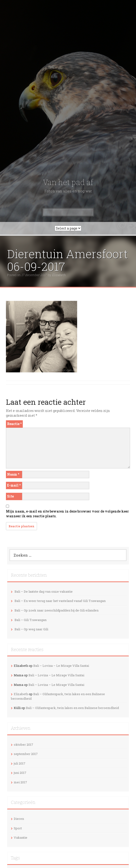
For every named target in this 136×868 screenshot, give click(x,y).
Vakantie (21, 837)
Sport (18, 828)
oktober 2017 (23, 745)
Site (10, 496)
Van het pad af (68, 182)
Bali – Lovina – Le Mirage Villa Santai (61, 666)
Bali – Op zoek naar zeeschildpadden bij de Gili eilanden (56, 610)
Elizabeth (59, 275)
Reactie (14, 424)
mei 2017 (20, 782)
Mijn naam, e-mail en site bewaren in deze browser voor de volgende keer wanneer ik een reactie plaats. (67, 514)
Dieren (19, 819)
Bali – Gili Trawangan (30, 620)
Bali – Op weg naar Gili (31, 629)
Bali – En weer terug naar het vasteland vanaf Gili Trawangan (60, 601)
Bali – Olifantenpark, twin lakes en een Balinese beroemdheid (72, 708)
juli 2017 (20, 763)
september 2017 (26, 754)
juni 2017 (20, 773)
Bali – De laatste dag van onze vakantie (44, 591)
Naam (13, 474)
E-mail (14, 485)
